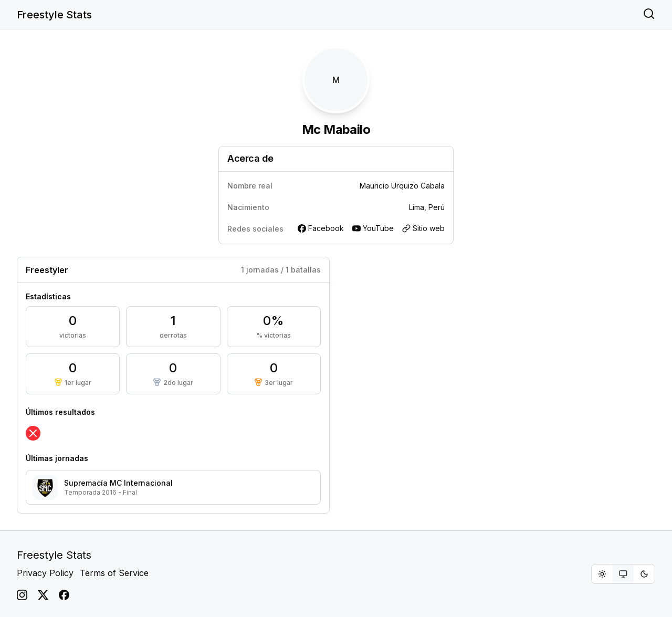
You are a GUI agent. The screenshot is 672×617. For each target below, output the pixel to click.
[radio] (602, 574)
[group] (623, 574)
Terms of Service (114, 573)
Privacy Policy (45, 573)
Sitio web (423, 228)
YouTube (373, 228)
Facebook (321, 228)
